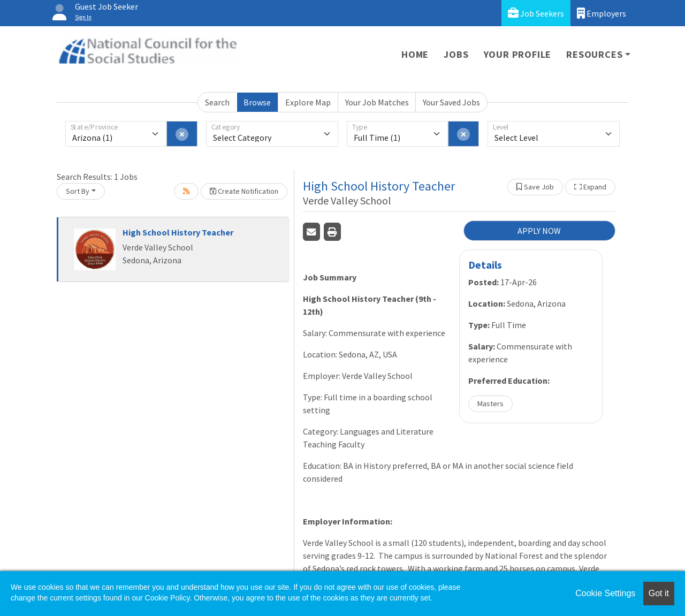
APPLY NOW (539, 231)
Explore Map (308, 102)
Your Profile (518, 54)
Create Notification (244, 191)
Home (415, 54)
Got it (659, 593)
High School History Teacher (178, 232)
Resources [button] (594, 54)
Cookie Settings (605, 593)
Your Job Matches (377, 102)
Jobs (456, 54)
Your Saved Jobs (451, 102)
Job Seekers (536, 13)
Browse (257, 102)
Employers (602, 13)
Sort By (78, 191)
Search (217, 102)
